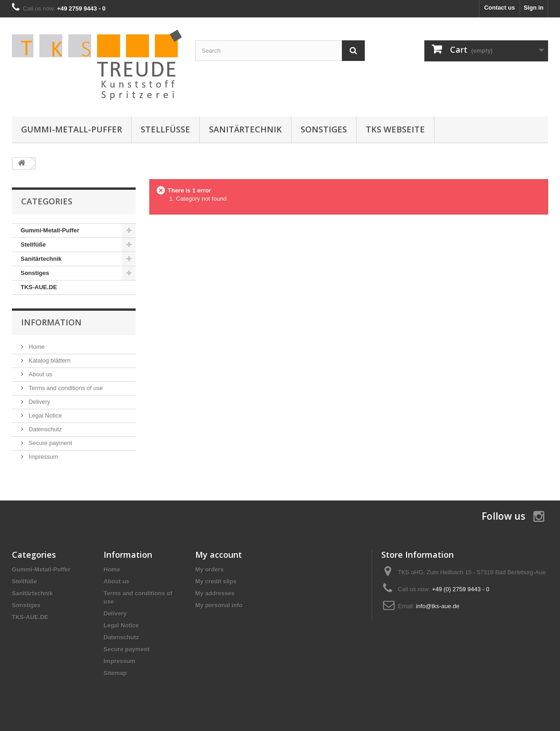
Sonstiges (324, 129)
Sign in (534, 8)
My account (219, 555)
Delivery (39, 402)
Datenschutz (44, 429)
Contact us (499, 8)
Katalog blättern (49, 360)
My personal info (219, 605)
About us (40, 374)
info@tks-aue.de (438, 606)
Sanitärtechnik (245, 129)
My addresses (215, 593)
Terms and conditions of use (65, 388)
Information (51, 322)
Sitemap (115, 673)
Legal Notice (44, 415)
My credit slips (216, 581)
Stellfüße (165, 129)
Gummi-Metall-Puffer (71, 129)
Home (36, 347)
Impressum (43, 457)
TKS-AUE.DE (39, 287)
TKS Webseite (395, 129)
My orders (209, 569)
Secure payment (49, 443)
